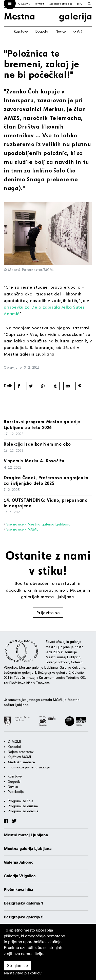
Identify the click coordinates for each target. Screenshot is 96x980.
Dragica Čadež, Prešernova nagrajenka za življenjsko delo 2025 (46, 481)
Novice (61, 31)
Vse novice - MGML (22, 529)
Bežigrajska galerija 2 (24, 917)
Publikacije (16, 792)
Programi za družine (23, 806)
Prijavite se (48, 612)
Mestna (20, 16)
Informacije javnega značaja (29, 767)
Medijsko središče (61, 4)
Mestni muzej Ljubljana (26, 835)
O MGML (24, 4)
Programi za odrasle (23, 811)
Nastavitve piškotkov (23, 973)
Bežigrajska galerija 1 (24, 903)
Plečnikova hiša (18, 890)
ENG (80, 4)
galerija (76, 16)
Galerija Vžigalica (20, 876)
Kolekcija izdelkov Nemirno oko (37, 444)
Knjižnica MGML (20, 757)
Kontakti (40, 4)
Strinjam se (17, 966)
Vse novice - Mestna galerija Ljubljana (38, 524)
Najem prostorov (21, 752)
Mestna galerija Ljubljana (28, 849)
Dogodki (42, 31)
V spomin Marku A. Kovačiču (34, 461)
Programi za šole (21, 801)
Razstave (21, 31)
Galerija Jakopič (19, 862)
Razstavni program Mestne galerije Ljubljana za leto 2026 (42, 424)
